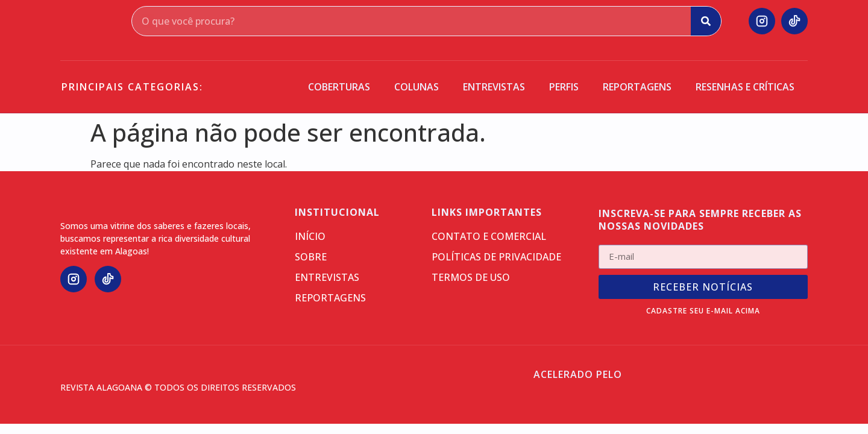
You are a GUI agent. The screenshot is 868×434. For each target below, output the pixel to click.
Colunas (417, 87)
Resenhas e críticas (745, 87)
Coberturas (339, 87)
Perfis (564, 87)
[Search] (706, 21)
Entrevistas (494, 87)
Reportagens (637, 87)
